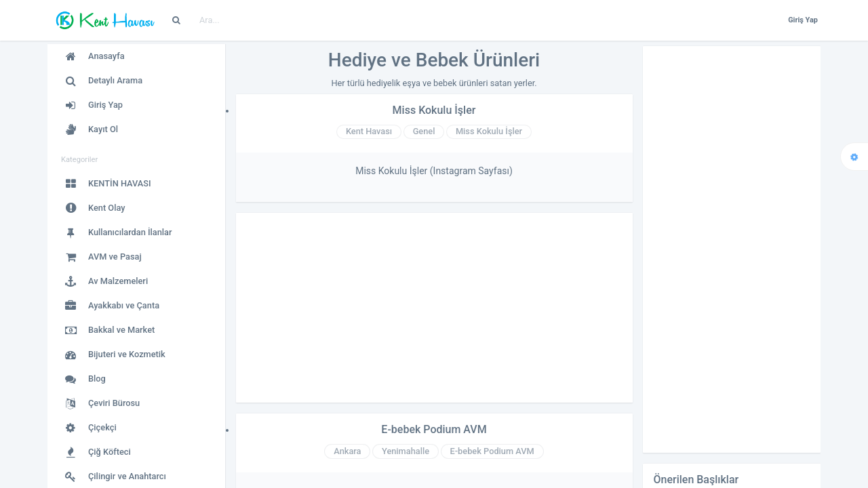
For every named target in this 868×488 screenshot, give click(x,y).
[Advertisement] (434, 308)
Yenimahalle (406, 451)
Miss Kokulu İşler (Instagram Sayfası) (434, 171)
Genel (424, 131)
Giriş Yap (803, 20)
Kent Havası (369, 131)
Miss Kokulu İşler (434, 110)
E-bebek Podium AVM (434, 429)
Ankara (347, 451)
